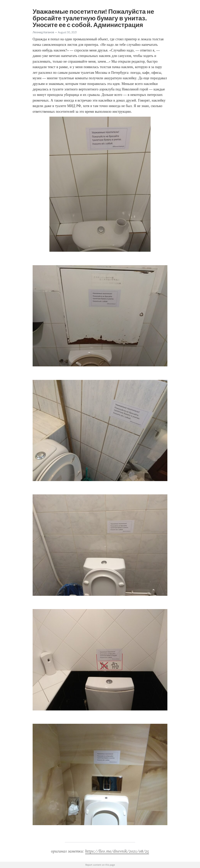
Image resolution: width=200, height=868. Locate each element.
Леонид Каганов (43, 32)
